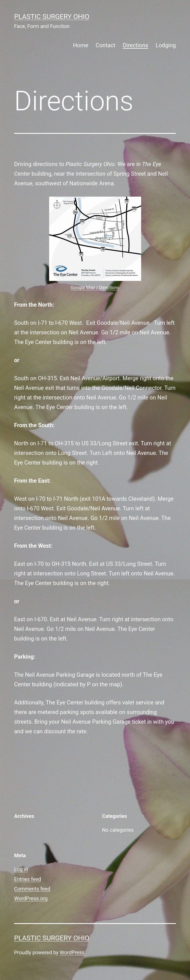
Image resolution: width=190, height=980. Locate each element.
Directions (136, 45)
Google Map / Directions (95, 288)
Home (80, 45)
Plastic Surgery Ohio (52, 17)
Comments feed (32, 889)
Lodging (166, 45)
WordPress (72, 952)
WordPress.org (31, 898)
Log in (21, 869)
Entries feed (28, 879)
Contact (106, 45)
